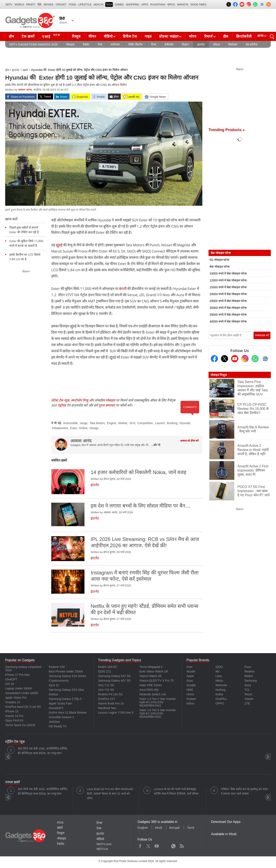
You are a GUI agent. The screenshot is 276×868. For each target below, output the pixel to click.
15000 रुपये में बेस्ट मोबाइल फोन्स (228, 287)
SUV (132, 423)
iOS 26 (10, 684)
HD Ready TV (58, 726)
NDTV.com (104, 844)
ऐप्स (100, 44)
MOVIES (48, 5)
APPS (145, 5)
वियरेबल (233, 44)
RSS (60, 822)
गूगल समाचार (107, 405)
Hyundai (185, 423)
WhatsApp (173, 845)
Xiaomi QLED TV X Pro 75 (157, 681)
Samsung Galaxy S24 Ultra (66, 690)
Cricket (61, 5)
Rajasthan (158, 5)
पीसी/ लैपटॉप (135, 44)
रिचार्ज (208, 36)
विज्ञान (185, 44)
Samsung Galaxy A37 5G (114, 676)
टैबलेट (86, 44)
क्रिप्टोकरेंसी (244, 36)
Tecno (248, 694)
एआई (52, 36)
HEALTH (99, 5)
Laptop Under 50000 (18, 688)
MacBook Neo (107, 708)
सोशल (216, 44)
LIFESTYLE (85, 5)
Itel (217, 671)
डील (226, 36)
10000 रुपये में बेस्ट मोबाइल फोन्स (228, 273)
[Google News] (265, 359)
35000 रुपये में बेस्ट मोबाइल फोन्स (228, 315)
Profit (31, 5)
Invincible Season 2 (61, 717)
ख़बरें (25, 70)
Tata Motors (97, 423)
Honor (190, 694)
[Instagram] (245, 359)
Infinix (190, 703)
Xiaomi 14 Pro (14, 716)
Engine (112, 423)
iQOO (219, 667)
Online (83, 428)
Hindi (159, 828)
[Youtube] (235, 359)
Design (94, 428)
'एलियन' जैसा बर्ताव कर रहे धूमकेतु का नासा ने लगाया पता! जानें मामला (244, 791)
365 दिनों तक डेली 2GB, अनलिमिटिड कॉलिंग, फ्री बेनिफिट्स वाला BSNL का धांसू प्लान (43, 751)
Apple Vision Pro (16, 698)
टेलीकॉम (169, 44)
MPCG (171, 5)
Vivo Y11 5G (106, 685)
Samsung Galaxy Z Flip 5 (65, 699)
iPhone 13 (12, 711)
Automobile (70, 423)
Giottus (53, 694)
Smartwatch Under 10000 (22, 693)
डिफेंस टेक (130, 36)
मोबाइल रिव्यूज (219, 375)
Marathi (183, 5)
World (19, 5)
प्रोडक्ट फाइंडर (169, 36)
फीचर (92, 36)
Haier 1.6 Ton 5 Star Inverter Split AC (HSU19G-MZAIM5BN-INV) (158, 713)
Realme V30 (57, 667)
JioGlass (54, 722)
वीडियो (108, 36)
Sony (248, 685)
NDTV (9, 5)
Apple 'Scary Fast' (60, 703)
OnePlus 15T (106, 699)
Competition (145, 423)
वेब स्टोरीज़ (252, 44)
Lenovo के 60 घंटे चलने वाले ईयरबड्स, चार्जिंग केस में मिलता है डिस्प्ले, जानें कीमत (176, 791)
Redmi (249, 676)
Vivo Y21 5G (106, 690)
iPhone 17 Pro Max (18, 675)
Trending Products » (227, 130)
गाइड (148, 36)
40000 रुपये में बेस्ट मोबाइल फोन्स (228, 321)
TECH (109, 5)
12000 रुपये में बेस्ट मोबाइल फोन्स (228, 280)
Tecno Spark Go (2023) (20, 725)
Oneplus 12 (13, 702)
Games (119, 5)
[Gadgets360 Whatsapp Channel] (255, 359)
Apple (190, 676)
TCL (247, 690)
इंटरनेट (201, 44)
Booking (172, 423)
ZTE (247, 703)
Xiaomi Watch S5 (151, 676)
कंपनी (123, 289)
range (84, 423)
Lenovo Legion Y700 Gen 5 (116, 713)
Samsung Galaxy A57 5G (114, 681)
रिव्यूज (76, 36)
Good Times (198, 5)
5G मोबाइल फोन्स (219, 260)
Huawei (191, 699)
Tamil (191, 828)
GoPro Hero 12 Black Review (68, 713)
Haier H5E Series (151, 685)
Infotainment (60, 428)
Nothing (220, 690)
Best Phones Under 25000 (66, 671)
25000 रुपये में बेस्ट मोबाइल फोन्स (228, 301)
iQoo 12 (54, 685)
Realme (249, 671)
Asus (190, 681)
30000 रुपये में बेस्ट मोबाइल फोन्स (228, 308)
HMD (190, 690)
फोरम (193, 36)
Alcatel (191, 671)
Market (123, 423)
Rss (182, 845)
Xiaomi (249, 699)
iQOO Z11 (105, 671)
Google (191, 685)
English (143, 828)
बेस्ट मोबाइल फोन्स (220, 267)
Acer (189, 667)
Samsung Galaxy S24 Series (67, 676)
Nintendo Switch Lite (153, 694)
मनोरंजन (115, 44)
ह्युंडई (59, 245)
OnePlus (221, 699)
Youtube (157, 845)
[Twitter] (225, 359)
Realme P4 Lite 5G (110, 694)
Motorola (221, 685)
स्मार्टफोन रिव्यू (80, 400)
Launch (160, 423)
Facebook (140, 845)
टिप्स (154, 44)
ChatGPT (11, 679)
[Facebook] (214, 359)
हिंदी (39, 5)
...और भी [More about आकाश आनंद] (156, 445)
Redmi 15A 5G (107, 667)
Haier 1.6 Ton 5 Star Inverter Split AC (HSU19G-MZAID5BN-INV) (158, 702)
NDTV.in (102, 849)
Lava (219, 676)
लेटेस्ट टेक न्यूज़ (60, 400)
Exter (73, 428)
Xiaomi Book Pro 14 (111, 703)
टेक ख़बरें (28, 36)
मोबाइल (70, 44)
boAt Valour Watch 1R (154, 671)
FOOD (73, 5)
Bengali (175, 828)
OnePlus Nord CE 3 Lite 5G (23, 707)
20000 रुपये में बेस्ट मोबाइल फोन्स (228, 294)
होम (11, 36)
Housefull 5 (56, 708)
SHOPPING (133, 5)
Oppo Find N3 (14, 720)
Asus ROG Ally (149, 690)
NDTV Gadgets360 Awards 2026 (33, 44)
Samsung (251, 681)
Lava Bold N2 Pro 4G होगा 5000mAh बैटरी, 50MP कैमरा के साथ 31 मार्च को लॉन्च (110, 794)
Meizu (219, 681)
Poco (248, 667)
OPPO (220, 703)
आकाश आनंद (25, 90)
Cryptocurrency (59, 681)
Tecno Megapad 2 (151, 667)
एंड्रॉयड (62, 405)
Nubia (219, 694)
